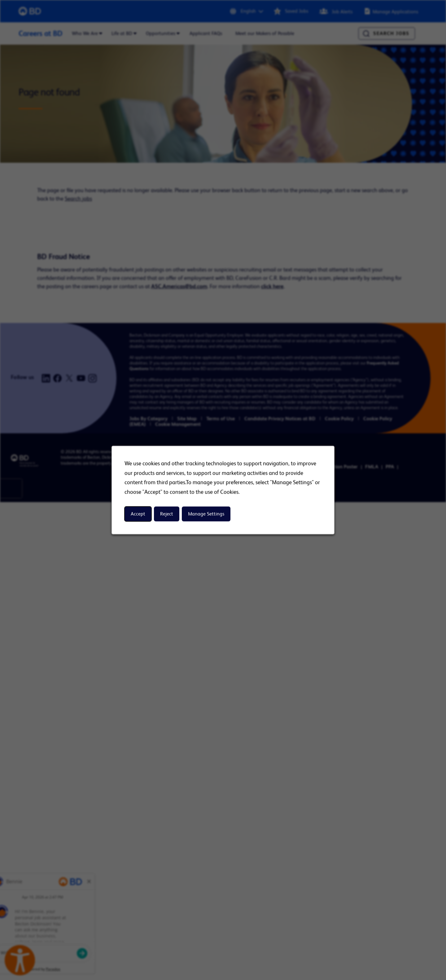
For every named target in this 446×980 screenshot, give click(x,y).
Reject (167, 514)
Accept (138, 514)
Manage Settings (206, 514)
